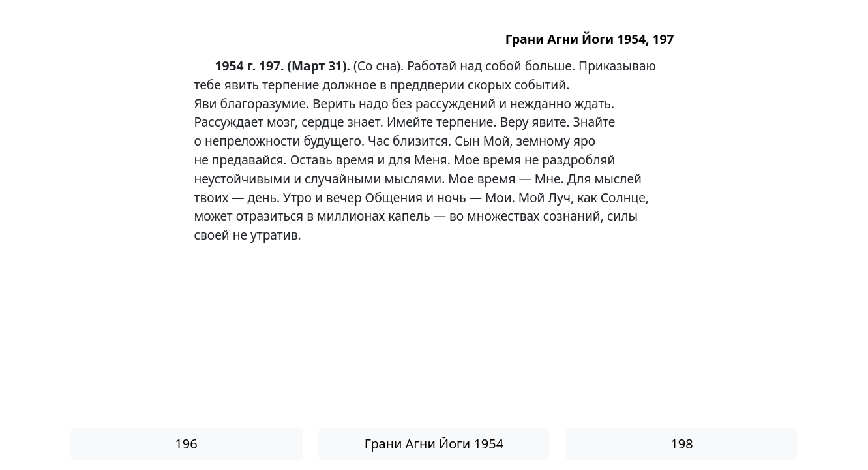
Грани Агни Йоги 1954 (434, 444)
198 (681, 444)
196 (186, 444)
